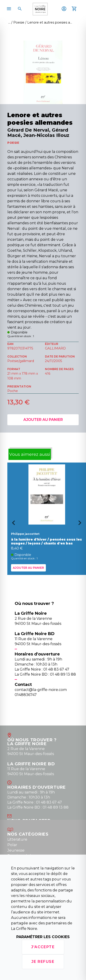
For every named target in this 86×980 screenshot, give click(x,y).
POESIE (13, 143)
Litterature (17, 839)
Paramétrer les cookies (43, 937)
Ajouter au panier (43, 420)
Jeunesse (16, 850)
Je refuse (43, 962)
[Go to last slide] (12, 524)
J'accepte (43, 947)
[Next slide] (81, 524)
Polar (12, 845)
